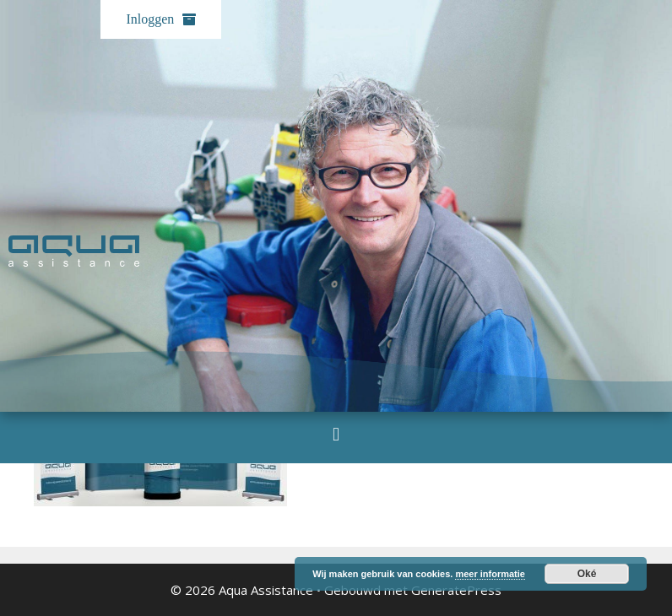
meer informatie (490, 574)
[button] (336, 434)
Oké (587, 574)
